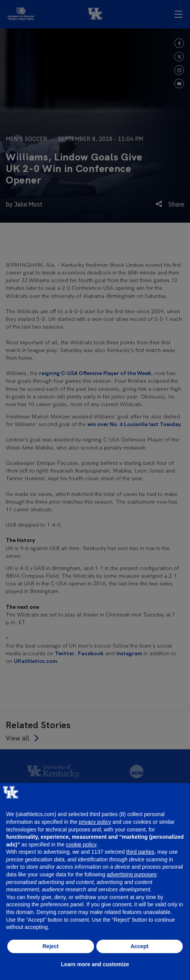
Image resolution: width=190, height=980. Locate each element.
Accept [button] (140, 946)
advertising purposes (131, 874)
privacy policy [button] (95, 822)
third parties (140, 852)
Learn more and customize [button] (95, 964)
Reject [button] (51, 946)
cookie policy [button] (81, 844)
